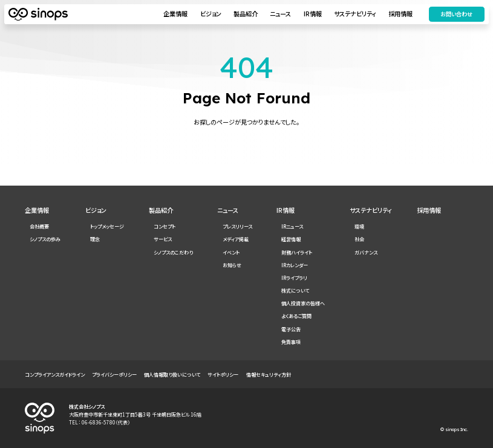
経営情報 (291, 239)
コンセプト (165, 226)
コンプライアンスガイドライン (55, 375)
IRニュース (292, 226)
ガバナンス (366, 252)
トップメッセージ (107, 226)
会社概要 (39, 226)
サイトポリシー (223, 375)
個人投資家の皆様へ (303, 303)
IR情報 (312, 14)
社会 (359, 239)
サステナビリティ (354, 14)
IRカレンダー (295, 265)
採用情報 (400, 14)
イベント (231, 252)
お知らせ (232, 265)
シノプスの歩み (45, 239)
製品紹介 (244, 14)
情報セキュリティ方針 (269, 375)
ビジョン (210, 14)
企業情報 (174, 14)
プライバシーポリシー (114, 375)
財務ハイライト (297, 252)
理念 (95, 239)
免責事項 (291, 342)
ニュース (279, 14)
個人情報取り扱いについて (172, 375)
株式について (295, 291)
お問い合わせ (455, 15)
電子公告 (291, 329)
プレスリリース (237, 226)
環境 (359, 226)
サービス (163, 239)
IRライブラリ (294, 278)
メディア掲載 (236, 239)
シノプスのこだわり (173, 252)
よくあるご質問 (296, 316)
